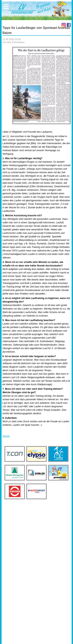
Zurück (6, 436)
